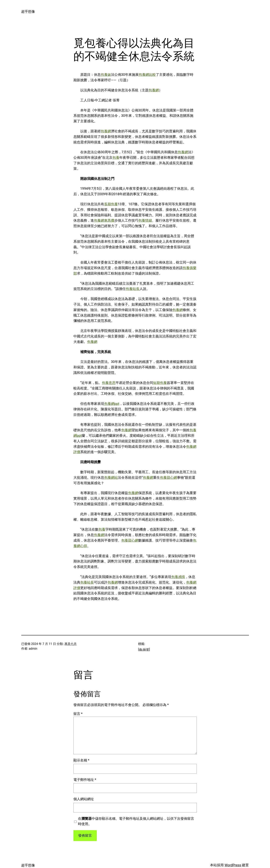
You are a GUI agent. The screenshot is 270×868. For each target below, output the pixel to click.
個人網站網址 (84, 799)
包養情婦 (145, 220)
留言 (78, 714)
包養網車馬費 (104, 220)
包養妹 (106, 75)
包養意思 (109, 383)
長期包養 (111, 204)
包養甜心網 (168, 477)
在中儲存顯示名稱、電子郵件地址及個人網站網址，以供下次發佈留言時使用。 (136, 821)
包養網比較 (147, 75)
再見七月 (71, 644)
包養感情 (178, 577)
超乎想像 (28, 11)
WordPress (233, 865)
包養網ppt (112, 404)
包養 (116, 158)
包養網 (154, 90)
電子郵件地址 (85, 780)
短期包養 (160, 383)
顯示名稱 (81, 760)
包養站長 (133, 289)
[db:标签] (144, 650)
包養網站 (111, 477)
